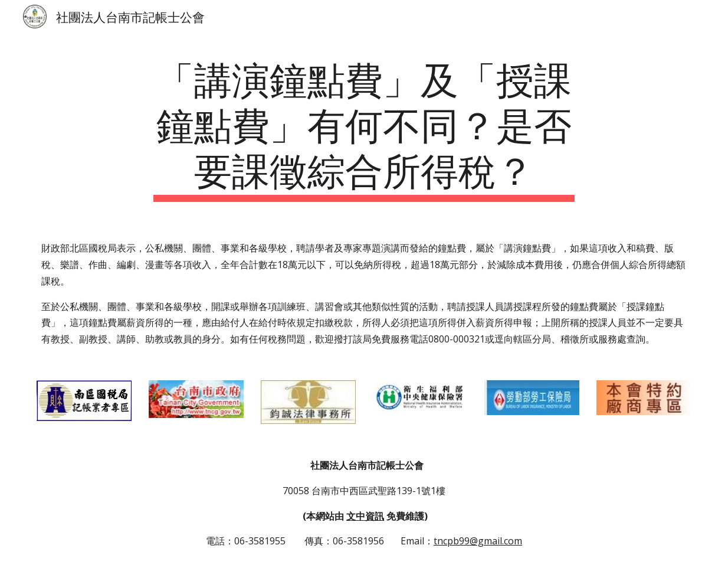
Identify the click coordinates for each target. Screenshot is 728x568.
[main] (364, 128)
